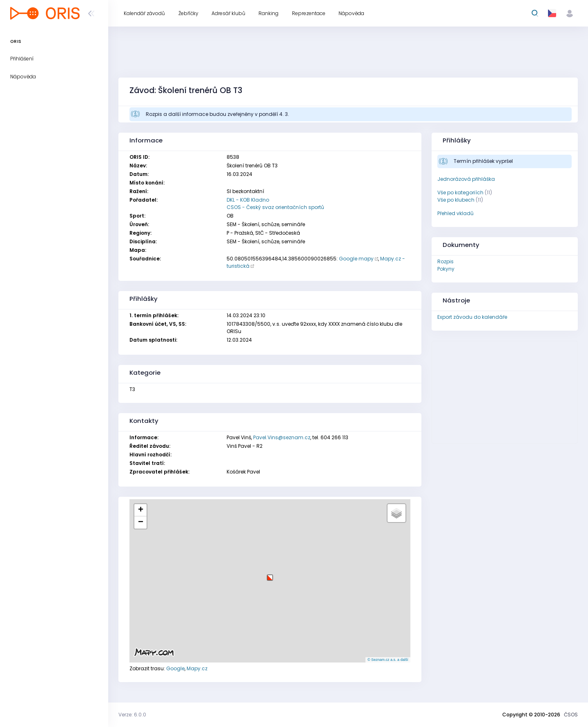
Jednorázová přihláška (466, 179)
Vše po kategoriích (460, 192)
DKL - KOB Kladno (248, 200)
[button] (270, 575)
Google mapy (356, 259)
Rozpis (445, 261)
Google (175, 668)
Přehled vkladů (455, 213)
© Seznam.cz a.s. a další (388, 660)
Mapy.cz (197, 668)
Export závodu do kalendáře (472, 317)
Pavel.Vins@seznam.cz (282, 437)
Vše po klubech (456, 200)
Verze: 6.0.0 (132, 715)
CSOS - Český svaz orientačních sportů (275, 207)
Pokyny (446, 269)
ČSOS (571, 715)
